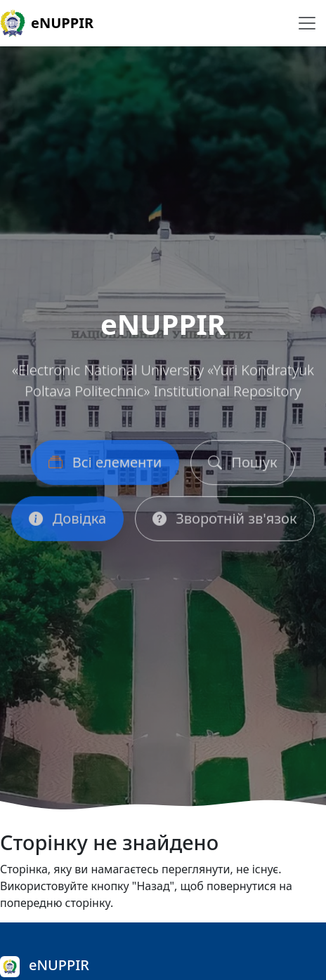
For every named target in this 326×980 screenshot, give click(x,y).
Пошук (242, 465)
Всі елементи (105, 465)
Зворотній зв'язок (224, 521)
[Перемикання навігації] (307, 23)
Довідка (67, 521)
